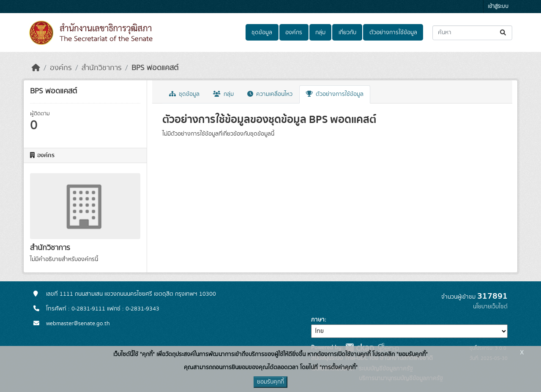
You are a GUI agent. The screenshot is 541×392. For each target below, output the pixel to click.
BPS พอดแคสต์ (155, 68)
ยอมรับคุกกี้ (270, 382)
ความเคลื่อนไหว (270, 94)
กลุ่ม (320, 33)
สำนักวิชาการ (102, 68)
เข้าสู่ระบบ (498, 7)
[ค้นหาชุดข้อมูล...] (472, 33)
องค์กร (294, 33)
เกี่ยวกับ (347, 33)
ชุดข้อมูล (262, 33)
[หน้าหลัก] (36, 68)
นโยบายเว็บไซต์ (490, 307)
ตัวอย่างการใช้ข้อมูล (393, 33)
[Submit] (504, 33)
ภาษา (318, 320)
